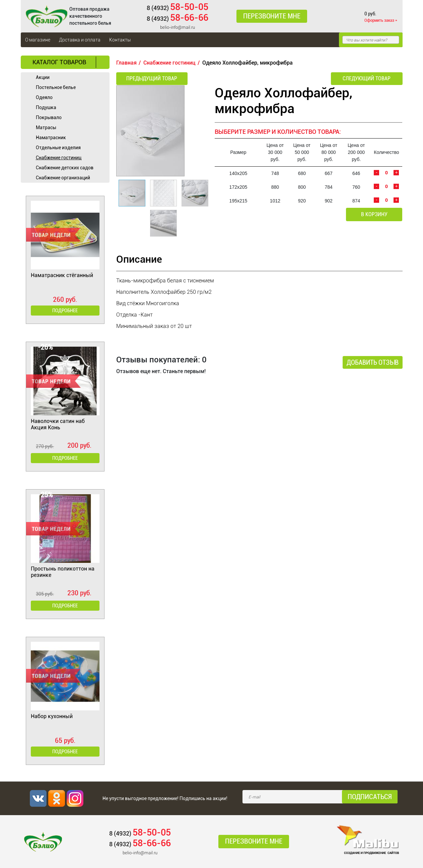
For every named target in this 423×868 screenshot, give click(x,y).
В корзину (374, 214)
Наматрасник (51, 138)
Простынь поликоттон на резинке (63, 572)
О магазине (38, 40)
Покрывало (49, 117)
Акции (43, 77)
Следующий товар (367, 78)
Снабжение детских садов (65, 168)
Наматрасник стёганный (62, 275)
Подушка (46, 107)
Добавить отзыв (373, 362)
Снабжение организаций (63, 178)
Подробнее (65, 311)
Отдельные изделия (58, 148)
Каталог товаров (59, 62)
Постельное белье (56, 87)
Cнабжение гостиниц (59, 158)
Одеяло (44, 97)
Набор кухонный (52, 716)
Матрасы (46, 127)
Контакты (120, 40)
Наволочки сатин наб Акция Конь (58, 424)
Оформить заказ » (381, 20)
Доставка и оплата (80, 40)
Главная (126, 63)
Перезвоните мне (272, 16)
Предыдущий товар (152, 78)
